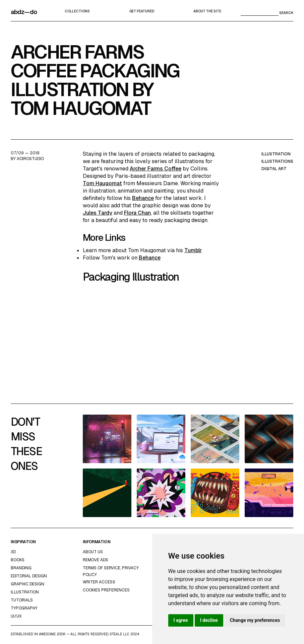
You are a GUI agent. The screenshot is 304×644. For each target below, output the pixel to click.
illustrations (277, 161)
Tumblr (193, 250)
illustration (276, 154)
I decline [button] (209, 620)
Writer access (99, 582)
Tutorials (22, 600)
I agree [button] (181, 620)
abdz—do (24, 12)
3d (13, 552)
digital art (274, 169)
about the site (207, 11)
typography (24, 608)
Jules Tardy (98, 213)
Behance (143, 198)
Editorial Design (29, 576)
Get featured (142, 11)
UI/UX (16, 616)
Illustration (25, 592)
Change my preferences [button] (255, 620)
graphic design (27, 584)
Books (18, 560)
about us (93, 552)
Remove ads (96, 560)
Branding (21, 568)
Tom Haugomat (102, 183)
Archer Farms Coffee (156, 169)
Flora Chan (137, 213)
